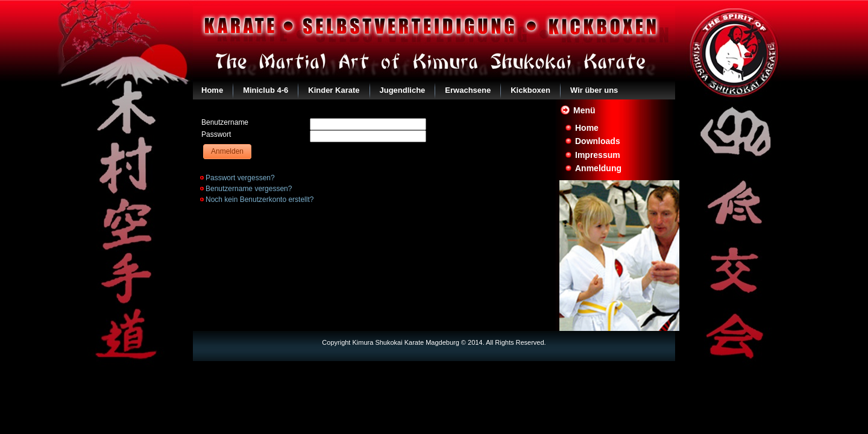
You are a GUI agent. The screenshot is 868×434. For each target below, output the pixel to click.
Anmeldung (598, 168)
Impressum (598, 155)
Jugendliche (403, 90)
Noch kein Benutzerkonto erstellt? (259, 200)
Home (212, 90)
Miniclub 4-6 (266, 90)
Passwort (216, 134)
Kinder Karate (334, 90)
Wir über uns (594, 90)
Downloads (598, 141)
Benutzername (225, 122)
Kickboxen (530, 90)
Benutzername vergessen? (249, 189)
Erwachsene (468, 90)
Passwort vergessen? (240, 178)
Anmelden (227, 151)
